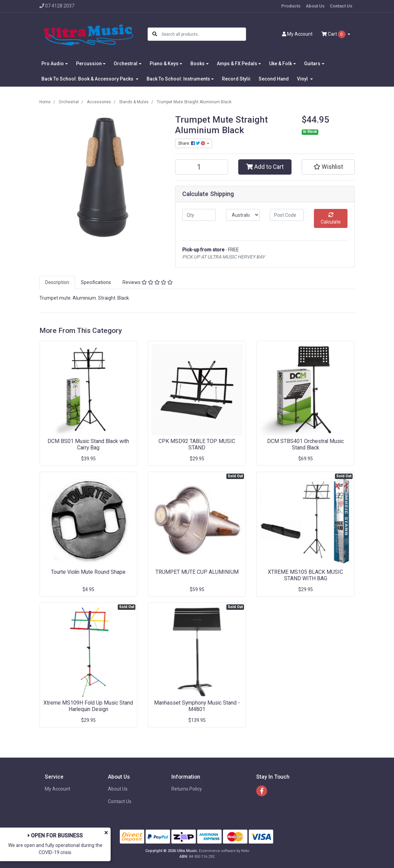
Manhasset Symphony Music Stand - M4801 (197, 706)
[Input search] (203, 34)
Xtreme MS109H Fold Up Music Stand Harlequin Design (88, 706)
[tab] (57, 282)
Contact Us (341, 6)
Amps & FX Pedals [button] (237, 64)
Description (57, 282)
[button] (328, 167)
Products (291, 6)
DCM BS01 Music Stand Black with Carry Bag (88, 444)
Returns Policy (187, 789)
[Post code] (287, 215)
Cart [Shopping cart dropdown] (334, 34)
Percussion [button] (89, 64)
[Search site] (155, 34)
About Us (315, 6)
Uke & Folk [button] (280, 64)
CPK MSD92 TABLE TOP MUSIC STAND (197, 444)
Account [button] (297, 34)
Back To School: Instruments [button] (178, 79)
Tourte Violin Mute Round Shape (88, 572)
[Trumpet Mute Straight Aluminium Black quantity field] (202, 167)
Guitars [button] (312, 64)
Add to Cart (265, 167)
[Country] (243, 215)
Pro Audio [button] (53, 64)
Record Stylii (236, 79)
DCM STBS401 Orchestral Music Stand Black (305, 444)
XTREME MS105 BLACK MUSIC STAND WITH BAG (305, 575)
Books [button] (198, 64)
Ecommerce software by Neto (224, 851)
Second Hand (274, 79)
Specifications (96, 282)
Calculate (331, 218)
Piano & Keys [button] (164, 64)
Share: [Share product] (192, 143)
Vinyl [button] (303, 79)
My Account (58, 789)
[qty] (199, 215)
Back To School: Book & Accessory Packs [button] (88, 79)
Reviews (148, 282)
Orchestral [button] (126, 64)
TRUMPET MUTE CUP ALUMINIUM (197, 572)
